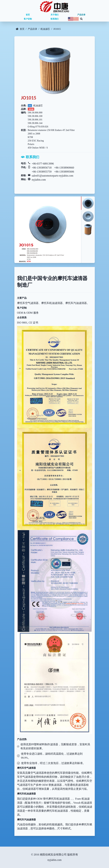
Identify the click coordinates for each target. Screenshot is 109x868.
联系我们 (55, 19)
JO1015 (57, 29)
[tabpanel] (48, 230)
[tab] (88, 203)
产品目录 (81, 15)
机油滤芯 (45, 29)
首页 (28, 15)
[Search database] (81, 19)
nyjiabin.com (39, 180)
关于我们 (55, 15)
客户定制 (28, 19)
